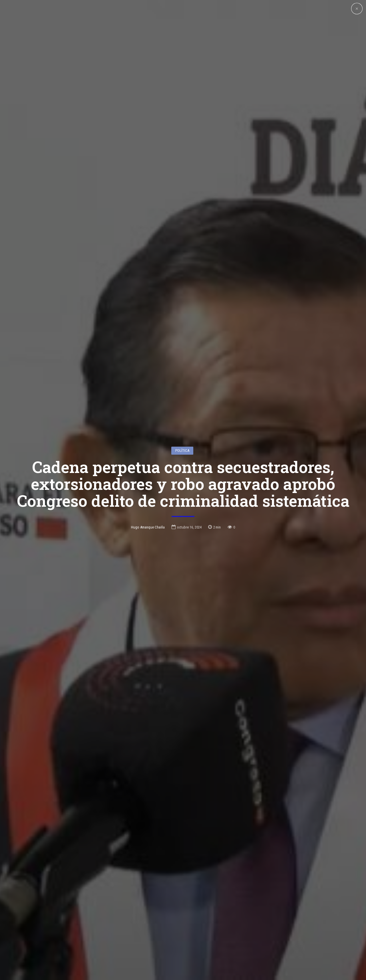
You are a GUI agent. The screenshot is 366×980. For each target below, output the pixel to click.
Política (182, 419)
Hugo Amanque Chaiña (148, 495)
